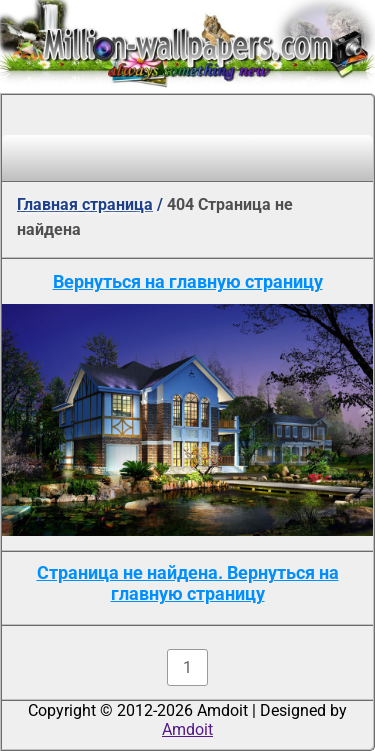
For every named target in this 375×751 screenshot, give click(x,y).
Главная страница (85, 204)
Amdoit (187, 729)
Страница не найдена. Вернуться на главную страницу (188, 583)
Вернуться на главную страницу (188, 281)
